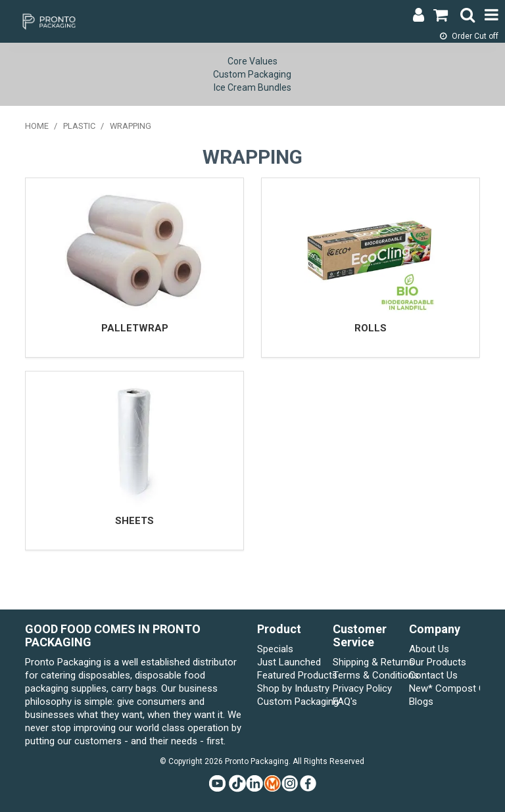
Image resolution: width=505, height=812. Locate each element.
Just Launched (289, 662)
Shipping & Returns (368, 662)
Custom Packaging (252, 74)
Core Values (252, 61)
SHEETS (134, 521)
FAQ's (345, 702)
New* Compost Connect (445, 688)
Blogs (421, 702)
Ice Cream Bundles (252, 87)
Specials (275, 649)
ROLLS (371, 328)
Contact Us (433, 675)
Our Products (438, 662)
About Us (429, 649)
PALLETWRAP (135, 328)
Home (37, 126)
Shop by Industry (293, 688)
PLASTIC (79, 126)
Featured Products (293, 675)
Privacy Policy (362, 688)
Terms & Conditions (368, 675)
